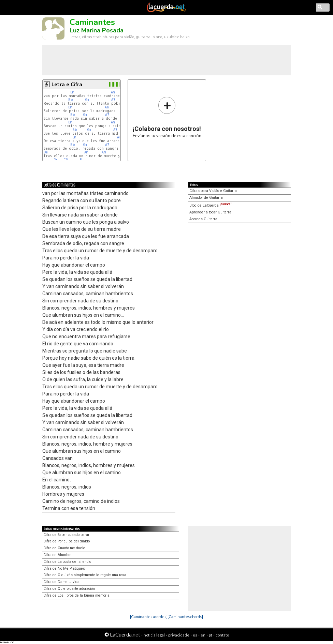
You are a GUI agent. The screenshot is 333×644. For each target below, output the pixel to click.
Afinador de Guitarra (206, 198)
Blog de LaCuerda (211, 205)
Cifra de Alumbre (57, 555)
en (203, 635)
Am (113, 92)
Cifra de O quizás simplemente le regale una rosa (85, 575)
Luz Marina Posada (97, 30)
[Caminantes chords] (185, 617)
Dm (72, 92)
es (195, 635)
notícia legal (154, 635)
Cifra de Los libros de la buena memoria (76, 595)
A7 (113, 100)
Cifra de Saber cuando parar (66, 535)
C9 (66, 160)
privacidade (179, 635)
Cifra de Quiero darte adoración (69, 589)
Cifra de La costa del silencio (67, 562)
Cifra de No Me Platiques (64, 568)
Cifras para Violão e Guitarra (213, 191)
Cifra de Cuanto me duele (64, 548)
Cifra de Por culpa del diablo (67, 541)
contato (222, 635)
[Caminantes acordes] (149, 617)
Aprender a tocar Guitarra (210, 212)
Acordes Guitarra (203, 219)
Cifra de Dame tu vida (61, 582)
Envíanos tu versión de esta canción (167, 117)
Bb (71, 100)
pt (211, 635)
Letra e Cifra (67, 85)
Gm (87, 100)
